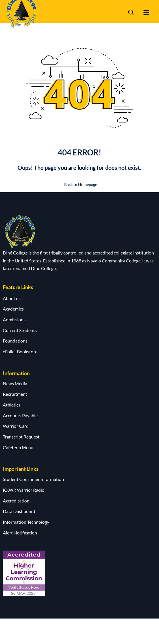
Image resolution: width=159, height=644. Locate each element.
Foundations (15, 341)
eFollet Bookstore (20, 351)
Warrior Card (16, 426)
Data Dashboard (19, 511)
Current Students (20, 330)
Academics (13, 309)
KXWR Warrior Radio (24, 490)
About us (12, 298)
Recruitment (15, 394)
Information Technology (26, 522)
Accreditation (16, 501)
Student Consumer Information (33, 479)
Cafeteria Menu (18, 447)
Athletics (12, 405)
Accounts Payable (20, 415)
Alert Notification (20, 533)
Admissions (14, 319)
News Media (15, 383)
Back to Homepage (79, 184)
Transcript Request (21, 437)
